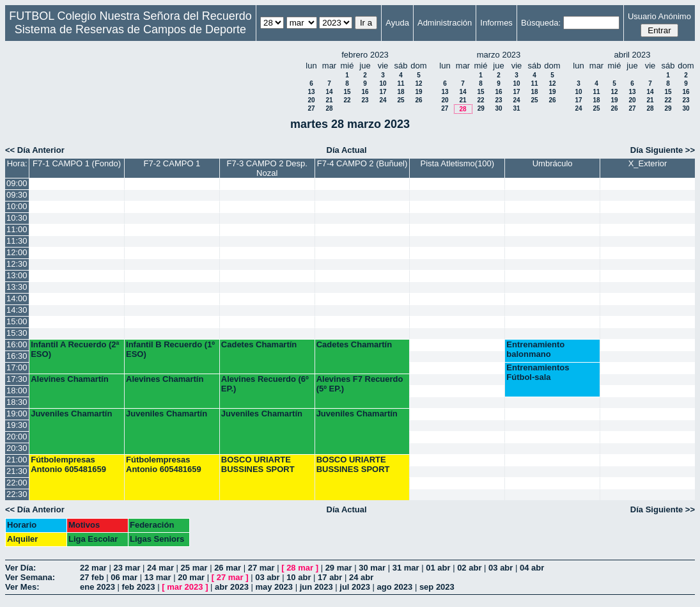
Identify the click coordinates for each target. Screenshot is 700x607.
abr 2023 (232, 587)
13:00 (17, 275)
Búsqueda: (541, 23)
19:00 (17, 414)
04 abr (532, 568)
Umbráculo (553, 163)
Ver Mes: (22, 587)
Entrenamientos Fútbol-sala (538, 372)
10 (383, 83)
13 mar (158, 577)
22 (347, 100)
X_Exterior (648, 163)
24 (383, 100)
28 (329, 108)
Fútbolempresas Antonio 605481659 (68, 464)
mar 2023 (185, 587)
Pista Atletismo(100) (458, 163)
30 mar (372, 568)
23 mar (127, 568)
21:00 (17, 460)
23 (365, 100)
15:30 (17, 333)
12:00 (17, 252)
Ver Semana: (30, 577)
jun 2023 (316, 587)
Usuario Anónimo (659, 16)
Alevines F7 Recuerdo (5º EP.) (360, 384)
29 (481, 108)
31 (516, 108)
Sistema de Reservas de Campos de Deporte (130, 29)
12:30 (17, 264)
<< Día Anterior (35, 150)
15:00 (17, 321)
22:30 (17, 494)
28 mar (300, 568)
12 (418, 83)
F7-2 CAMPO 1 (172, 163)
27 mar (261, 568)
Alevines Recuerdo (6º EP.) (265, 384)
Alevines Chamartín (69, 379)
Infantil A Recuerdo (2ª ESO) (75, 349)
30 (498, 108)
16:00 (17, 344)
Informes (496, 23)
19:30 (17, 425)
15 (347, 92)
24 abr (361, 577)
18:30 (17, 402)
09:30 (17, 195)
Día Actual (347, 150)
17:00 (17, 367)
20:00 (17, 437)
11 (401, 83)
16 (365, 92)
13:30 (17, 287)
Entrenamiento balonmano (535, 349)
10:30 (17, 218)
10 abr (299, 577)
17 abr (330, 577)
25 (401, 100)
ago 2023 (395, 587)
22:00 (17, 483)
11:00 (17, 229)
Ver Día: (20, 568)
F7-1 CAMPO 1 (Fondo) (77, 163)
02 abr (469, 568)
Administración (445, 23)
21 (329, 100)
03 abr (501, 568)
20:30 (17, 448)
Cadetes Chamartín (259, 344)
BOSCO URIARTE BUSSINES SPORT (258, 464)
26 (418, 100)
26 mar (228, 568)
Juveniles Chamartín (71, 414)
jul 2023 (355, 587)
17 (383, 92)
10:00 (17, 206)
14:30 (17, 310)
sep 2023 (437, 587)
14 (329, 92)
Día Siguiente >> (663, 150)
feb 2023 (139, 587)
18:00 (17, 390)
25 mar (194, 568)
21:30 (17, 471)
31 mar (406, 568)
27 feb (92, 577)
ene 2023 (97, 587)
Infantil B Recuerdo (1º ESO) (170, 349)
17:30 (17, 379)
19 (418, 92)
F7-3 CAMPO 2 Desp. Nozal (267, 168)
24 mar (160, 568)
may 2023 (274, 587)
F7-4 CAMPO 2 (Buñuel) (362, 163)
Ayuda (397, 23)
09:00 (17, 183)
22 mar (93, 568)
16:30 (17, 356)
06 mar (124, 577)
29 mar (339, 568)
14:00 (17, 298)
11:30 (17, 241)
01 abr (438, 568)
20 (311, 100)
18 (401, 92)
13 (311, 92)
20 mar (191, 577)
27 (311, 108)
